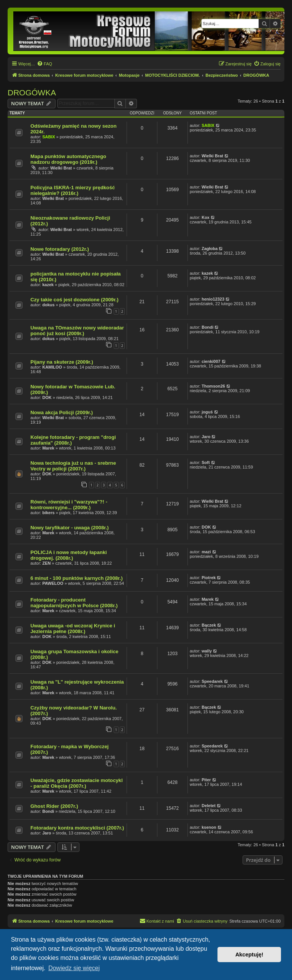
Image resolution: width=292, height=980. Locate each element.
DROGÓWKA (32, 93)
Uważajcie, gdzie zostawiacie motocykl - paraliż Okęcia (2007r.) (77, 783)
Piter (206, 780)
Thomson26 (213, 386)
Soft (206, 462)
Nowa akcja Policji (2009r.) (62, 412)
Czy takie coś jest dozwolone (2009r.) (75, 300)
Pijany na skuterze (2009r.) (62, 362)
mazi (206, 552)
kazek (48, 285)
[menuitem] (44, 64)
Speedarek (212, 681)
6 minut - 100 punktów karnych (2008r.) (77, 578)
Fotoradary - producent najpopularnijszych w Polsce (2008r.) (74, 603)
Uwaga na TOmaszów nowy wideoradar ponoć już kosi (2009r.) (77, 331)
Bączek (209, 625)
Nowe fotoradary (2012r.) (60, 249)
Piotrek (209, 578)
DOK (47, 397)
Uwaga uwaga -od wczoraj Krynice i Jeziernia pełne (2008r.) (73, 629)
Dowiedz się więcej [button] (74, 968)
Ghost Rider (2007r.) (54, 806)
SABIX (49, 137)
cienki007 (211, 361)
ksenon (209, 827)
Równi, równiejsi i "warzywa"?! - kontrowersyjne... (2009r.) (69, 505)
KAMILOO (52, 367)
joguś (207, 412)
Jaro (206, 437)
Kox (206, 217)
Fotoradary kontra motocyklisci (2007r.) (77, 828)
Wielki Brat (61, 168)
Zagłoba (209, 249)
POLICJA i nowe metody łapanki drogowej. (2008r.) (69, 555)
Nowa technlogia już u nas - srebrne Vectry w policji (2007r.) (73, 466)
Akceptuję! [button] (249, 955)
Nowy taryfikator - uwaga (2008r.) (70, 528)
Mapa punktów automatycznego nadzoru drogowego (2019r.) (68, 159)
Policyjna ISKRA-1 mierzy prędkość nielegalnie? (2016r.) (73, 190)
